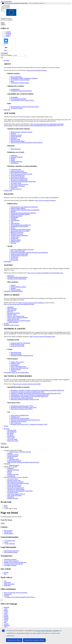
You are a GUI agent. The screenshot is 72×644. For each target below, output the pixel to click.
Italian (6, 627)
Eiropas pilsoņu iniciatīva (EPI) (16, 488)
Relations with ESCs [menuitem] (16, 189)
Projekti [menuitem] (13, 160)
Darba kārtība (8, 262)
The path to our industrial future (16, 489)
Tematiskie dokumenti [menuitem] (17, 157)
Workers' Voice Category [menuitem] (17, 362)
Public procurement (9, 584)
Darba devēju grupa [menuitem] (16, 352)
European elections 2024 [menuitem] (17, 171)
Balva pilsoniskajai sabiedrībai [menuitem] (19, 172)
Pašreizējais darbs (13, 459)
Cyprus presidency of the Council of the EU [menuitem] (22, 100)
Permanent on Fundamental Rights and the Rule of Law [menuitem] (25, 420)
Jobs (5, 581)
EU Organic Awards (13, 492)
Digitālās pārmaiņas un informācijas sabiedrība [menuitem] (23, 213)
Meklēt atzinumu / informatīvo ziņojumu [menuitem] (21, 132)
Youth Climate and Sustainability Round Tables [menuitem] (23, 181)
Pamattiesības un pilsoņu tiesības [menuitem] (19, 226)
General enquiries (9, 533)
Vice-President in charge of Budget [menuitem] (20, 80)
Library (6, 542)
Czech (6, 609)
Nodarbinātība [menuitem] (14, 217)
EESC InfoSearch (9, 544)
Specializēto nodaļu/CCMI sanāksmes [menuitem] (17, 277)
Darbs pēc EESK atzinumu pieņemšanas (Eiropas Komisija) (23, 462)
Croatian (6, 624)
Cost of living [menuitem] (14, 258)
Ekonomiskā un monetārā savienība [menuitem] (20, 214)
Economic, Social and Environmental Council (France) (19, 597)
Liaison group (8, 594)
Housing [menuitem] (13, 228)
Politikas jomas (8, 190)
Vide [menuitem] (12, 222)
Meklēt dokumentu (13, 465)
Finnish (6, 619)
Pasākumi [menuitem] (13, 288)
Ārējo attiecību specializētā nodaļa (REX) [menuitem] (22, 398)
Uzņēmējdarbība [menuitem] (15, 220)
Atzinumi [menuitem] (13, 133)
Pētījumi (10, 471)
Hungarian (7, 625)
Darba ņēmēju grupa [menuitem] (16, 354)
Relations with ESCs (13, 498)
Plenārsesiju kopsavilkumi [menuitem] (18, 141)
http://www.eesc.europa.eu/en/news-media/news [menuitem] (32, 303)
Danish (6, 610)
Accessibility (4, 53)
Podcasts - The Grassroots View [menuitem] (16, 316)
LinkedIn (7, 32)
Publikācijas (11, 468)
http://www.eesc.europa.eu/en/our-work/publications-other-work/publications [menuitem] (36, 125)
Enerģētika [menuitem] (14, 219)
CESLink (6, 596)
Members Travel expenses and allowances (15, 562)
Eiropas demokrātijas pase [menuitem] (18, 175)
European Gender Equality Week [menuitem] (19, 254)
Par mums (7, 60)
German (6, 612)
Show (3, 523)
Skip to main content (6, 1)
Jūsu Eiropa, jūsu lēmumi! (14, 486)
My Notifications (12, 432)
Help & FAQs (11, 436)
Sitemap (6, 572)
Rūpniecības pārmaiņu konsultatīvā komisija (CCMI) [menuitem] (25, 399)
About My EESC (12, 430)
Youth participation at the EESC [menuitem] (19, 255)
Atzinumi (10, 453)
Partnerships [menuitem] (14, 187)
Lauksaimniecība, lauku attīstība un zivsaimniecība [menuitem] (24, 207)
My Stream (10, 435)
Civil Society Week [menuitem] (16, 169)
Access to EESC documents (11, 561)
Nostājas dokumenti (13, 456)
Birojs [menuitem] (12, 81)
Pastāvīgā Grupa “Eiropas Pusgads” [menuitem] (20, 418)
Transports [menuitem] (13, 243)
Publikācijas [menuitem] (14, 155)
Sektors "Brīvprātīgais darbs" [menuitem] (18, 366)
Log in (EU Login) (12, 439)
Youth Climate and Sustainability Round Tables (20, 491)
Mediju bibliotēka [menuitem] (13, 322)
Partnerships (11, 497)
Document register (10, 541)
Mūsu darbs (7, 110)
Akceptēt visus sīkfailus (14, 640)
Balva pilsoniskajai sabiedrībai (15, 482)
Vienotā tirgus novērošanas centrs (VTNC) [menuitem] (22, 406)
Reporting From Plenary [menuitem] (14, 313)
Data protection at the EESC (12, 551)
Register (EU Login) (13, 441)
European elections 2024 (14, 480)
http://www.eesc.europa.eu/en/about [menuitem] (37, 70)
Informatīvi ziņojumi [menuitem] (16, 135)
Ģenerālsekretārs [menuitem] (15, 89)
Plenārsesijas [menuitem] (11, 276)
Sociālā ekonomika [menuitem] (16, 369)
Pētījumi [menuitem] (13, 158)
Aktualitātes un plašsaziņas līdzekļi (13, 291)
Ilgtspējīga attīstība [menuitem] (16, 240)
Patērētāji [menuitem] (13, 211)
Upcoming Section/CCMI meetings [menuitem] (17, 279)
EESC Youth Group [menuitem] (16, 423)
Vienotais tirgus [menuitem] (15, 237)
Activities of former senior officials (13, 564)
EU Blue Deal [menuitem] (14, 257)
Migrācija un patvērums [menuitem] (17, 232)
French (6, 621)
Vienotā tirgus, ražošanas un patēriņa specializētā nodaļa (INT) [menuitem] (27, 392)
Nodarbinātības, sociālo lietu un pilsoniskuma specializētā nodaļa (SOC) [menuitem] (30, 395)
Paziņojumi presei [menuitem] (12, 309)
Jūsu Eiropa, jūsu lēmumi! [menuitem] (18, 177)
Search (3, 25)
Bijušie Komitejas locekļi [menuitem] (17, 344)
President (6, 324)
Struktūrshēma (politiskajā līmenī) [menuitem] (20, 83)
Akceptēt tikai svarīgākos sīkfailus (34, 640)
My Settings (11, 433)
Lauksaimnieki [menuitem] (15, 365)
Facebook (7, 35)
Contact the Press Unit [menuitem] (13, 319)
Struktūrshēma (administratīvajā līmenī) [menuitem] (21, 91)
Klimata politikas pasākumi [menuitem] (18, 208)
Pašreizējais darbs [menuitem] (15, 140)
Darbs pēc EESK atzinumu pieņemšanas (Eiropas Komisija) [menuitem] (27, 143)
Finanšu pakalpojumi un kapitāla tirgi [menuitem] (21, 225)
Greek (6, 613)
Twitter (7, 36)
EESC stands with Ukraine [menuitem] (18, 186)
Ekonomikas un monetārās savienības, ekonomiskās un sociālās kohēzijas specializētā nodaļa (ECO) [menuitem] (37, 390)
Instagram (8, 33)
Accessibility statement (10, 565)
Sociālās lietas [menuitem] (14, 238)
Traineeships (7, 582)
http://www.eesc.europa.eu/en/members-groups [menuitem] (43, 337)
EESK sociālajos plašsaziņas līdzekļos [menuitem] (18, 318)
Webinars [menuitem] (13, 285)
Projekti (9, 473)
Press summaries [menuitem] (12, 310)
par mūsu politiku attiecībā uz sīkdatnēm (47, 631)
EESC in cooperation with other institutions (16, 593)
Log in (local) (11, 438)
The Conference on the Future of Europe (18, 483)
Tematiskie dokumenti (13, 470)
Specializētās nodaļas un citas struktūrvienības (16, 372)
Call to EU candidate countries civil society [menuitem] (22, 249)
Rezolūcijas (10, 458)
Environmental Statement (11, 552)
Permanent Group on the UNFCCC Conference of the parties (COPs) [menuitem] (29, 424)
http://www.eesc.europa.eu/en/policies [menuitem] (46, 200)
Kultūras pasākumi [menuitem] (16, 290)
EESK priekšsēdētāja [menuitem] (16, 77)
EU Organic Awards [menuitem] (16, 183)
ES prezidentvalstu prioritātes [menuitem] (18, 99)
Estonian (6, 618)
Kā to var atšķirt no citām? (37, 3)
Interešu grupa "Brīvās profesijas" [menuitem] (20, 368)
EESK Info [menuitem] (10, 312)
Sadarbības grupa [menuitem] (15, 417)
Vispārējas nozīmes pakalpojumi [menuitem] (19, 235)
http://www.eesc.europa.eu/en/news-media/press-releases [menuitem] (19, 304)
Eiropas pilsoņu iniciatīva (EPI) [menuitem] (19, 178)
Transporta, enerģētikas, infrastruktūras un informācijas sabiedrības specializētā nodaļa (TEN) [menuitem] (36, 393)
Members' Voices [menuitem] (12, 315)
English (6, 615)
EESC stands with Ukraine (14, 495)
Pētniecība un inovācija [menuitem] (17, 234)
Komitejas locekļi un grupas (11, 325)
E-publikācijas (11, 476)
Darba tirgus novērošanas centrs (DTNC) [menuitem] (22, 409)
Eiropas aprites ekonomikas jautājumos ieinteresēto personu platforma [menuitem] (29, 252)
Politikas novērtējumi (13, 474)
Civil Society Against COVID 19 (16, 494)
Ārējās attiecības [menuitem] (15, 223)
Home (6, 505)
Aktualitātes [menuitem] (11, 307)
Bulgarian (7, 607)
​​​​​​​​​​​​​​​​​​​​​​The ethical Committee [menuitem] (17, 108)
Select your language (6, 55)
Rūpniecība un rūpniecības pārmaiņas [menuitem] (21, 229)
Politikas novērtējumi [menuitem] (16, 161)
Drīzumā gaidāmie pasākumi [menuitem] (18, 287)
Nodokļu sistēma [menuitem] (15, 241)
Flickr (6, 48)
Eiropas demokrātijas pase (14, 485)
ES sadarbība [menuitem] (14, 97)
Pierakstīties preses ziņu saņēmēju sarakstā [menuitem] (19, 321)
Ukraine (6, 426)
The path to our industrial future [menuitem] (19, 180)
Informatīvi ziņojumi (13, 455)
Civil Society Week (12, 479)
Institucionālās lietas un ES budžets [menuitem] (20, 231)
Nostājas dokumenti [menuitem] (16, 136)
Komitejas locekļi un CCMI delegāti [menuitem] (20, 343)
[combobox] (19, 55)
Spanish (6, 616)
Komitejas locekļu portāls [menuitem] (17, 346)
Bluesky (6, 41)
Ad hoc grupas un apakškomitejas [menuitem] (20, 415)
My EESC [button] (7, 429)
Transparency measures (10, 559)
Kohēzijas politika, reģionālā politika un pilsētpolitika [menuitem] (25, 210)
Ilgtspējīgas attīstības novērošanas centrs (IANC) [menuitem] (24, 407)
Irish (5, 622)
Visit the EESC (8, 532)
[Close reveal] (2, 600)
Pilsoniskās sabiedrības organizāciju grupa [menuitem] (22, 355)
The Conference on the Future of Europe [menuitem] (21, 174)
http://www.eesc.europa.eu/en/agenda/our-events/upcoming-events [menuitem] (46, 273)
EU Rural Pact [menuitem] (14, 260)
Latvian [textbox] (15, 55)
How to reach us (8, 530)
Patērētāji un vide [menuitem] (15, 363)
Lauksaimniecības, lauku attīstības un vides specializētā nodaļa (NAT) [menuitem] (29, 396)
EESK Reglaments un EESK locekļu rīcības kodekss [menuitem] (25, 107)
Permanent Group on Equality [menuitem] (19, 421)
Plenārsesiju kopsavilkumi (14, 461)
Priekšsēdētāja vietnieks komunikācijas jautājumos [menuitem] (24, 78)
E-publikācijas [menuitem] (14, 163)
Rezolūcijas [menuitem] (14, 138)
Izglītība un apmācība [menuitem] (16, 216)
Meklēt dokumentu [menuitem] (16, 149)
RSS (5, 574)
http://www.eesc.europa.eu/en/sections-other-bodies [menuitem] (27, 384)
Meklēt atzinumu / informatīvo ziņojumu (19, 452)
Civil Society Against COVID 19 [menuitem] (19, 184)
